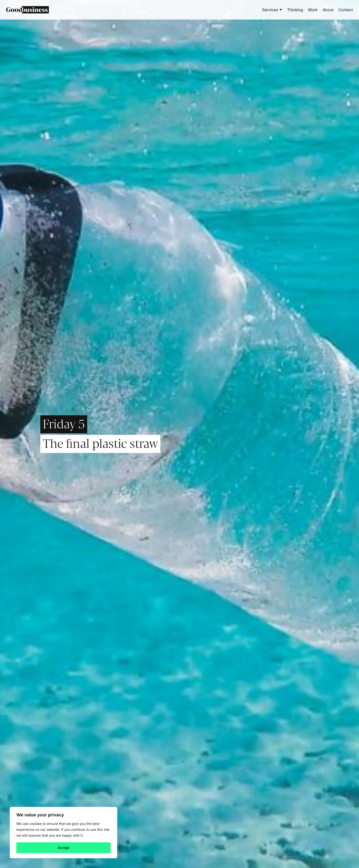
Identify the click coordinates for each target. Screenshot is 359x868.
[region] (63, 833)
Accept (63, 848)
